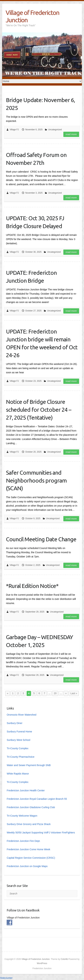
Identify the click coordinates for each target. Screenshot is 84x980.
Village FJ (14, 130)
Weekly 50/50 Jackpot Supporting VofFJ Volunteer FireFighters (41, 833)
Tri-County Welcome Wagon (22, 816)
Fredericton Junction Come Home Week (28, 849)
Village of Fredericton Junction (32, 16)
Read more (71, 134)
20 (55, 693)
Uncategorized (55, 130)
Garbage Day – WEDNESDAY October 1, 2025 (39, 641)
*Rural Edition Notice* (32, 586)
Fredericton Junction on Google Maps (27, 866)
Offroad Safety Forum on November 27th (36, 159)
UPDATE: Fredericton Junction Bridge (31, 277)
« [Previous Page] (8, 693)
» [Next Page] (66, 693)
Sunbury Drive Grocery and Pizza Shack (29, 824)
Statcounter (6, 978)
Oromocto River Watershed (21, 715)
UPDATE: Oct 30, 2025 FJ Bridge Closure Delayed (35, 222)
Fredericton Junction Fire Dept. (23, 841)
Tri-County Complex (17, 748)
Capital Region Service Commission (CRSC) (31, 858)
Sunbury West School (18, 740)
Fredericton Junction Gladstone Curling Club (31, 807)
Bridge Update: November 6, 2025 (40, 104)
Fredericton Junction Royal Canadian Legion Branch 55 (37, 799)
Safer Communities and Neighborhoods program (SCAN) (36, 480)
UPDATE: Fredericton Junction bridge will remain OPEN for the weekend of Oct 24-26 (42, 343)
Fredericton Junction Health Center (26, 790)
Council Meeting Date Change (41, 539)
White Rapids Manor (18, 774)
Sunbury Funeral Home (19, 732)
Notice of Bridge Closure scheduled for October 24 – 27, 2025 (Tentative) (39, 410)
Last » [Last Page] (74, 693)
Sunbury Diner (15, 723)
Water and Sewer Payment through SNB (29, 765)
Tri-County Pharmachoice (20, 757)
